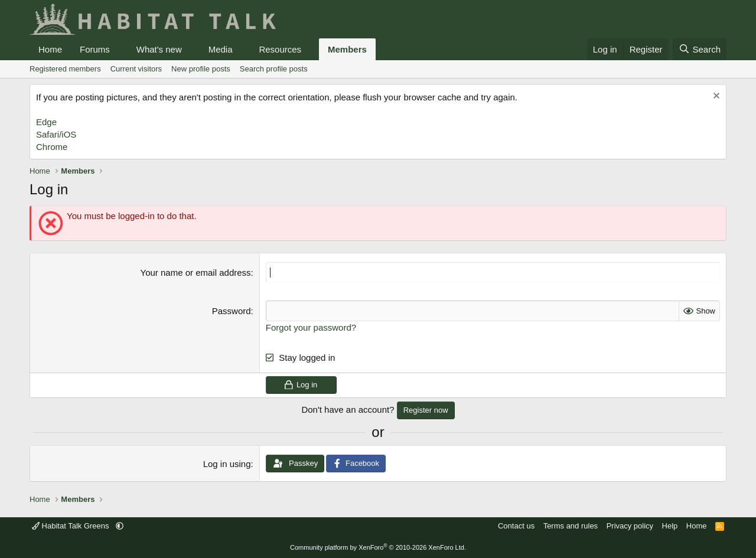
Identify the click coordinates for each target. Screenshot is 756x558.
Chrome (52, 147)
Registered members (65, 69)
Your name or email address (196, 273)
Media (221, 49)
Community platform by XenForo (378, 547)
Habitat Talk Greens (71, 526)
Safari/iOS (56, 134)
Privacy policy (630, 526)
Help (670, 526)
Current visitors (136, 69)
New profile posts (201, 69)
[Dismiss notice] (715, 97)
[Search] (700, 49)
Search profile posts (274, 69)
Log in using (227, 464)
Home (50, 49)
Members (347, 49)
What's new (159, 49)
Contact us (516, 526)
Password (232, 311)
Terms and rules (571, 526)
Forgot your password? (311, 327)
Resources (280, 49)
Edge (46, 122)
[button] (119, 49)
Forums (95, 49)
